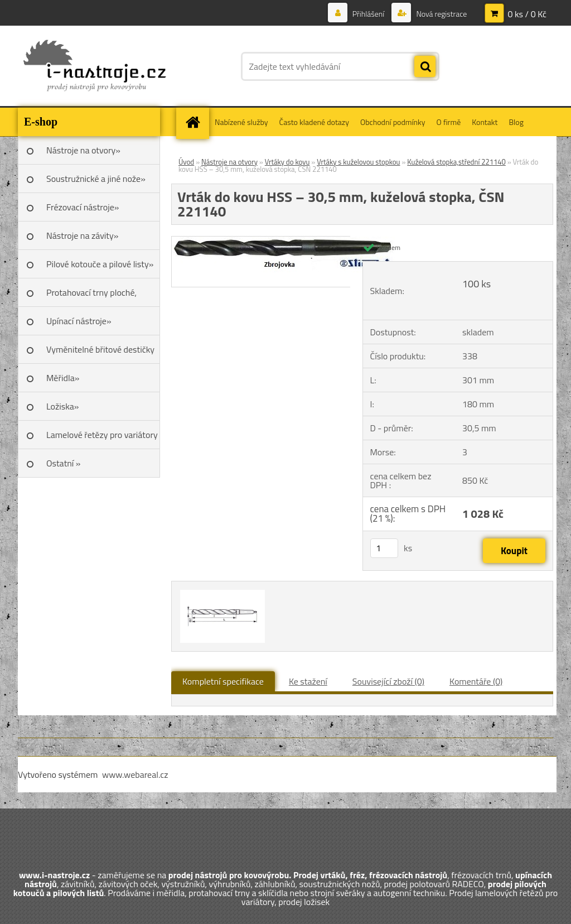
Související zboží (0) (388, 681)
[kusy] (384, 548)
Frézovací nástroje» (83, 207)
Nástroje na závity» (82, 235)
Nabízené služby (241, 122)
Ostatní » (64, 463)
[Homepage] (196, 122)
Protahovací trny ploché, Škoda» (91, 296)
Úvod (186, 162)
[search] (425, 67)
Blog (516, 122)
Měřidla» (63, 378)
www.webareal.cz (135, 774)
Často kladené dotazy (314, 122)
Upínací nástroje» (79, 321)
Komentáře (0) (476, 681)
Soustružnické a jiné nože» (96, 179)
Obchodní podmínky (393, 122)
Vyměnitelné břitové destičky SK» (100, 353)
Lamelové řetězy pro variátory (102, 435)
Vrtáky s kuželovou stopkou (358, 162)
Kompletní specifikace (223, 681)
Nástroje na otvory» (83, 150)
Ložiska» (62, 406)
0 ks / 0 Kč (527, 14)
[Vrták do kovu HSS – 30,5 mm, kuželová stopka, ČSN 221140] (286, 241)
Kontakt (485, 122)
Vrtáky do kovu (287, 162)
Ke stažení (308, 681)
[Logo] (95, 66)
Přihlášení (369, 14)
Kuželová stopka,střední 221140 (456, 162)
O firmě (449, 122)
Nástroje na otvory (229, 162)
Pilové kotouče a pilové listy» (100, 264)
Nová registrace (441, 14)
